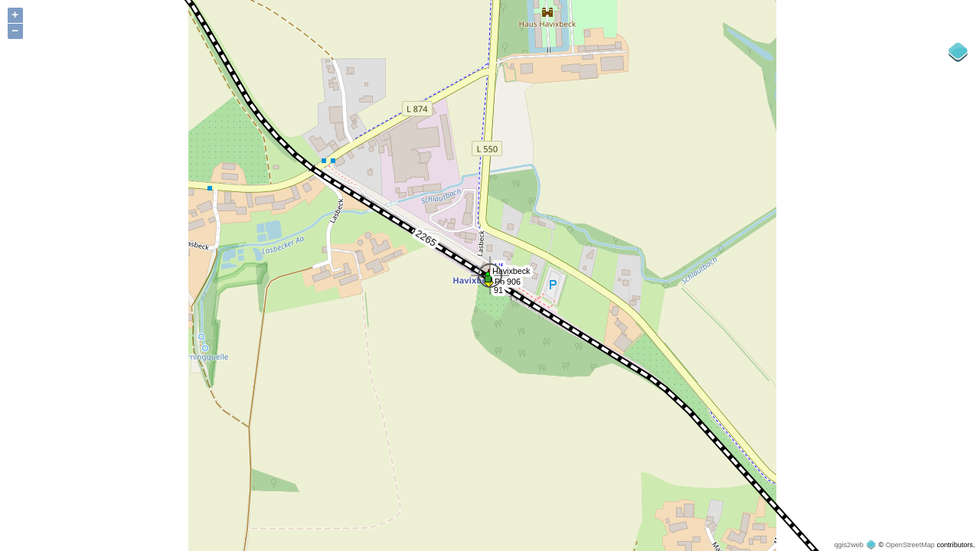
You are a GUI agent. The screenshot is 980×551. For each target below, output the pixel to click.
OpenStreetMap (910, 545)
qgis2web (848, 545)
